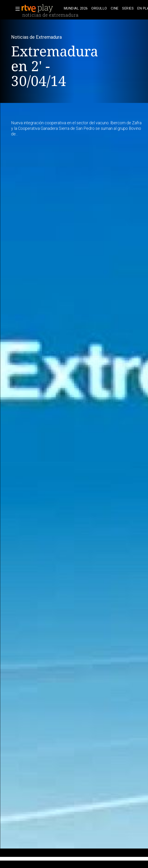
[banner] (42, 8)
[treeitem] (76, 8)
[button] (16, 9)
